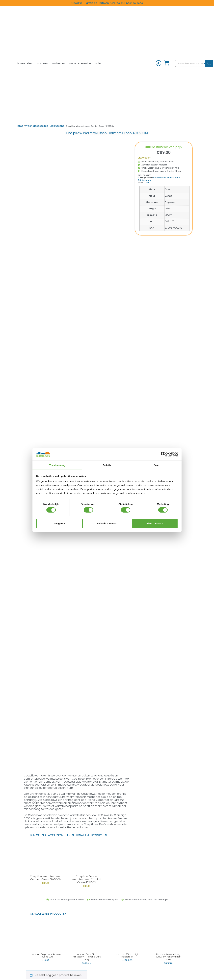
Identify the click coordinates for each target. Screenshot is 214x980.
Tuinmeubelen (23, 63)
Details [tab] (107, 465)
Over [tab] (157, 465)
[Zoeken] (209, 63)
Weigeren (59, 523)
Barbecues (58, 63)
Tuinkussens (144, 180)
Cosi (146, 183)
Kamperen (42, 63)
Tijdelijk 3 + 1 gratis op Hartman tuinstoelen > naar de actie (107, 3)
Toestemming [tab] (57, 465)
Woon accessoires (80, 63)
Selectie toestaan (107, 523)
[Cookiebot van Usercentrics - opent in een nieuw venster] (163, 454)
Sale (98, 63)
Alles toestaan (155, 523)
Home (20, 126)
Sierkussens (57, 126)
